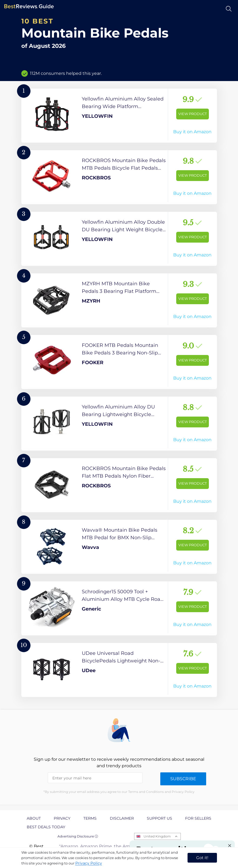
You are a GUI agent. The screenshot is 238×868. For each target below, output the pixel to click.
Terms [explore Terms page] (90, 818)
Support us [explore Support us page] (159, 818)
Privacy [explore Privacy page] (62, 818)
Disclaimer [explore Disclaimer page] (122, 818)
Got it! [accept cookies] (202, 858)
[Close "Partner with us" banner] (230, 846)
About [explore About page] (34, 818)
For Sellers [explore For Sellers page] (198, 818)
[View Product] (119, 116)
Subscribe (183, 779)
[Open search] (229, 9)
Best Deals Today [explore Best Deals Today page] (46, 827)
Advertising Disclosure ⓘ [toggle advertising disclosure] (78, 836)
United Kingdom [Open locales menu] (157, 836)
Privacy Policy (89, 863)
